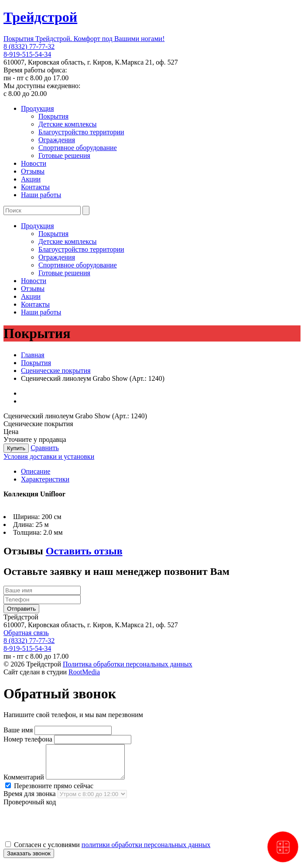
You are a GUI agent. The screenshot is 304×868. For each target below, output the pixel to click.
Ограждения (57, 140)
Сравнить (45, 448)
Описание (36, 471)
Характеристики (45, 479)
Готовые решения (64, 155)
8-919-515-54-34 (27, 54)
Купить (16, 448)
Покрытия (53, 116)
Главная (33, 355)
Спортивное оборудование (78, 148)
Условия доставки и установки (49, 456)
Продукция (38, 108)
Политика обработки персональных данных (128, 664)
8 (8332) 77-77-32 (29, 46)
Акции (31, 179)
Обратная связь (26, 633)
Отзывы (33, 171)
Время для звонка (30, 800)
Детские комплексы (68, 124)
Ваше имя (18, 730)
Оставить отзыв (84, 551)
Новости (34, 163)
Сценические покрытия (56, 371)
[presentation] (70, 830)
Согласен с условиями (108, 851)
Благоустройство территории (81, 132)
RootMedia (84, 672)
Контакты (35, 187)
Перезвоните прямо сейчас (49, 792)
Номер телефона (28, 739)
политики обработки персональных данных (146, 851)
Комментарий (24, 784)
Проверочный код (30, 808)
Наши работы (41, 195)
